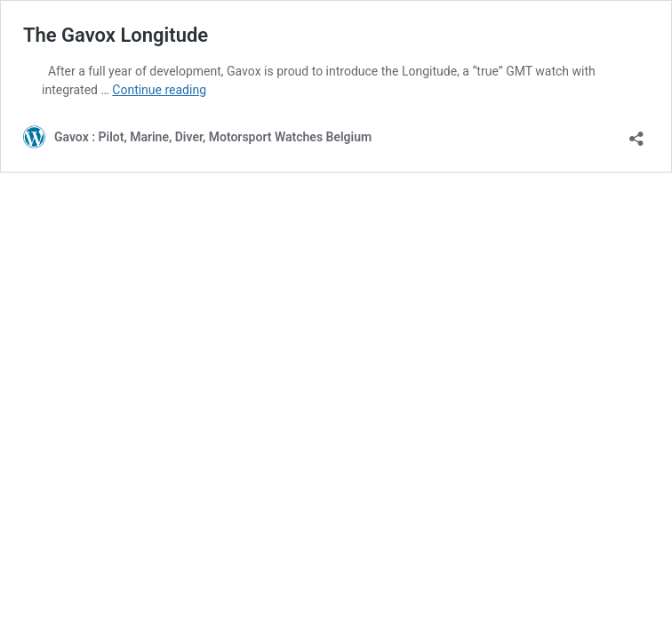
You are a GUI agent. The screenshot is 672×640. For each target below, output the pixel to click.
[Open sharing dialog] (636, 133)
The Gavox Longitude (116, 35)
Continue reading (159, 90)
